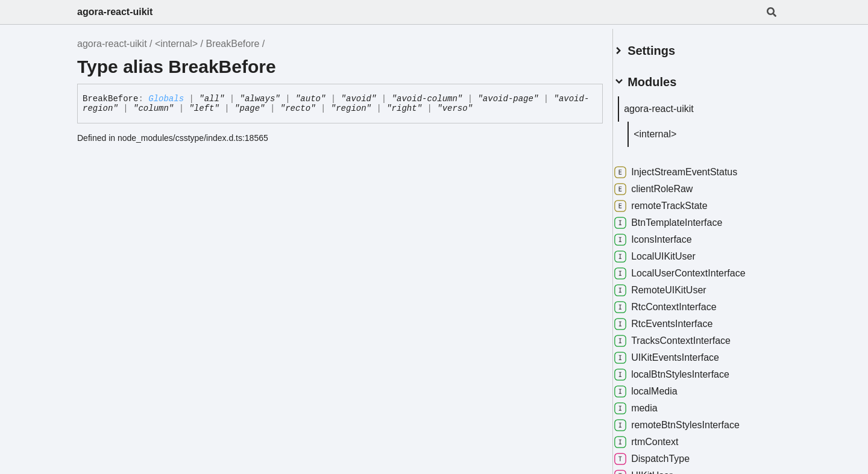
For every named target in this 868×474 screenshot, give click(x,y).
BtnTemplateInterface (683, 218)
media (650, 404)
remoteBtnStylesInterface (691, 420)
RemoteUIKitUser (675, 285)
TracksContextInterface (687, 336)
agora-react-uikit (115, 12)
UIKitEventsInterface (681, 353)
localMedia (660, 387)
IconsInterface (668, 235)
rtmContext (661, 437)
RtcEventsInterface (678, 319)
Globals (166, 99)
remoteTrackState (675, 201)
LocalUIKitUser (669, 252)
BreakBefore (232, 44)
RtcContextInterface (680, 302)
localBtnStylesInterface (686, 370)
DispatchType (666, 454)
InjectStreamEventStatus (690, 167)
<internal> (176, 44)
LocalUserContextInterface (694, 269)
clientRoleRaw (668, 184)
